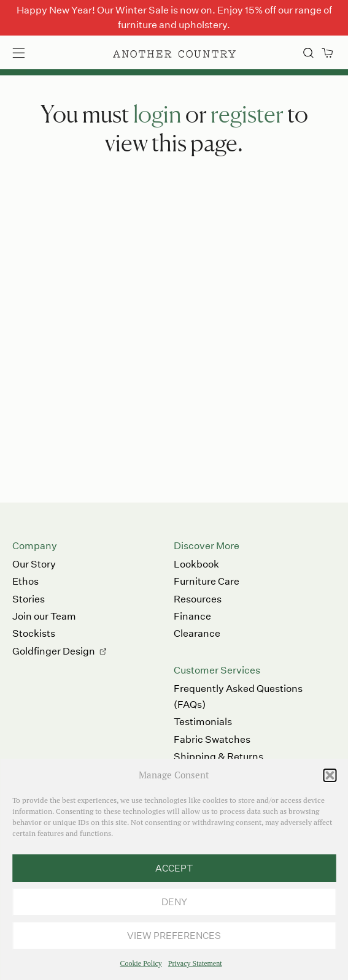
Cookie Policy (141, 963)
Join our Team (44, 616)
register (247, 114)
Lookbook (196, 564)
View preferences (174, 936)
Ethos (25, 581)
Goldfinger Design (54, 651)
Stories (29, 599)
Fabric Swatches (212, 739)
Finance (192, 616)
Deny (174, 902)
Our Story (34, 564)
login (157, 114)
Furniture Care (207, 581)
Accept (174, 868)
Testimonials (203, 722)
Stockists (34, 633)
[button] (330, 775)
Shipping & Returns (218, 757)
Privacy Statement (195, 963)
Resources (198, 599)
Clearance (197, 633)
